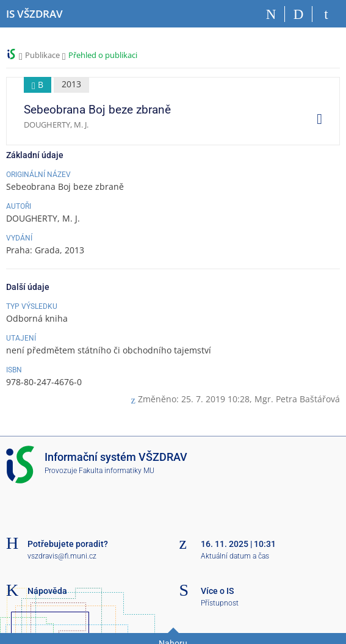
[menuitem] (315, 118)
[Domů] (271, 14)
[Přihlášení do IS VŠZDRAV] (326, 14)
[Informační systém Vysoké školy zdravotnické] (34, 14)
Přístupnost (220, 603)
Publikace (42, 55)
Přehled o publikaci (103, 55)
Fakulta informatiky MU (117, 471)
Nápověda (47, 591)
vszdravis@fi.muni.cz (62, 556)
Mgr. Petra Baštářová (297, 399)
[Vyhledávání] (299, 14)
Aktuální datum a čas (235, 556)
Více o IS (217, 591)
